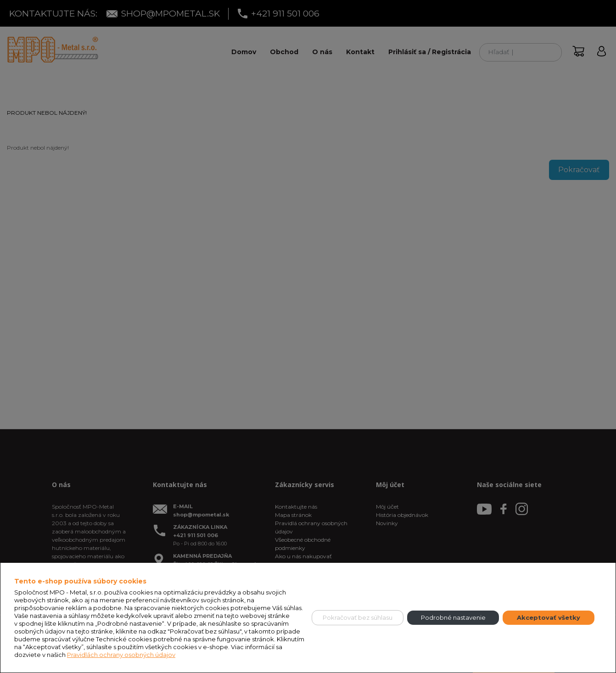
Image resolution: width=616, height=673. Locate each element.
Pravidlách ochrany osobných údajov (121, 655)
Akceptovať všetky (549, 617)
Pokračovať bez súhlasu (358, 617)
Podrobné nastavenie (453, 617)
